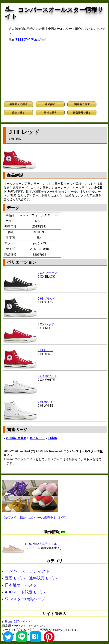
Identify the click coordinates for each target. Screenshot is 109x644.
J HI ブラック (47, 299)
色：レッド (37, 438)
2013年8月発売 (16, 438)
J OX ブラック (47, 273)
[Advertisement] (54, 72)
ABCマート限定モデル (25, 592)
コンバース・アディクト (27, 571)
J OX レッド (46, 324)
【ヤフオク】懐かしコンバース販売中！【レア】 (35, 518)
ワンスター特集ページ (25, 599)
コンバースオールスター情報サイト (54, 13)
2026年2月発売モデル (41, 544)
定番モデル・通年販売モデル (31, 578)
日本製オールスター (23, 585)
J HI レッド (45, 350)
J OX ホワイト (47, 376)
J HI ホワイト (47, 402)
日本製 (53, 438)
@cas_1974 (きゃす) (18, 621)
